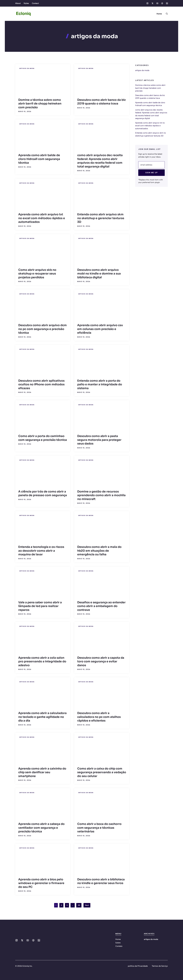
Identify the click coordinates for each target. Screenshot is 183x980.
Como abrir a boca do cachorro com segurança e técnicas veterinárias (99, 828)
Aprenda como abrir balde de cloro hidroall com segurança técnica (39, 159)
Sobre (118, 943)
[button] (166, 14)
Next (87, 905)
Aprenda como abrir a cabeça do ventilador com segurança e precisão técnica (41, 828)
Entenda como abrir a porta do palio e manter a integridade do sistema (100, 384)
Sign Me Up (151, 173)
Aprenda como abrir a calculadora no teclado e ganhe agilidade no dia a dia (42, 717)
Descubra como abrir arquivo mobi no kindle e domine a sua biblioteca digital (99, 274)
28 (79, 905)
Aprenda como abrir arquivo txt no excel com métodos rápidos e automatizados (42, 218)
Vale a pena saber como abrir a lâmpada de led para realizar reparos (40, 606)
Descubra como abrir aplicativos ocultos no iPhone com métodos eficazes (41, 384)
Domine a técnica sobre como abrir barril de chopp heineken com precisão (40, 104)
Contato (119, 946)
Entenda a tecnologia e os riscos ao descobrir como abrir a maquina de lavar (41, 551)
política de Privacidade (138, 966)
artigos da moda (27, 68)
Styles (26, 3)
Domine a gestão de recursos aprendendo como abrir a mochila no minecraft (101, 495)
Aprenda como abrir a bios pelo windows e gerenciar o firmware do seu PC (41, 883)
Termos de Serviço (160, 966)
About (18, 3)
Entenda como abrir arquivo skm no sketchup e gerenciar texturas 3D (101, 218)
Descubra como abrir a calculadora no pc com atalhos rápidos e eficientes (99, 717)
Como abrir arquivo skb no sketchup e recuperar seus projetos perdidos (37, 274)
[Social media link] (147, 3)
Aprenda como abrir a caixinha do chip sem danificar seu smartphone (42, 772)
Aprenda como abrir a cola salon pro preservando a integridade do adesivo (42, 661)
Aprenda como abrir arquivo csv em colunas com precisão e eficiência (100, 329)
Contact (35, 3)
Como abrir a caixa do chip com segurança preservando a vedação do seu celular (102, 772)
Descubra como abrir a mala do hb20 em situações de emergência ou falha (99, 551)
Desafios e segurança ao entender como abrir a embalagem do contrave (101, 606)
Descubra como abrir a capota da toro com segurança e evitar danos (101, 661)
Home (159, 14)
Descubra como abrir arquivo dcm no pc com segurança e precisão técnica (43, 329)
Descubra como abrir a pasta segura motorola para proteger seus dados (99, 440)
